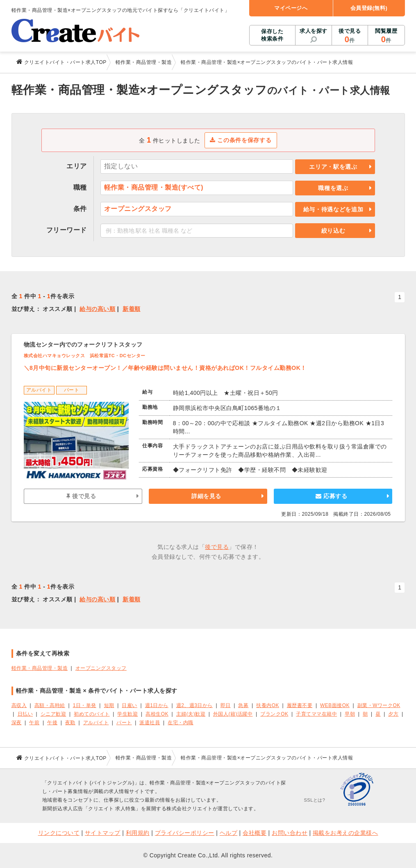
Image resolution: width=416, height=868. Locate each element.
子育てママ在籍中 (316, 714)
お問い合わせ (290, 833)
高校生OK (157, 714)
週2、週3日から (194, 705)
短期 (109, 705)
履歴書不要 (300, 705)
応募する (331, 496)
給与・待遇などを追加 (333, 209)
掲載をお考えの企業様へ (346, 833)
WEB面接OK (335, 705)
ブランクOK (274, 714)
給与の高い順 (97, 309)
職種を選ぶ (333, 188)
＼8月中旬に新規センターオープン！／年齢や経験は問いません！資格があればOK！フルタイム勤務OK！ (165, 368)
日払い (25, 714)
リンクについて (59, 833)
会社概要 (255, 833)
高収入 (19, 705)
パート (124, 723)
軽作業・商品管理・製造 (40, 668)
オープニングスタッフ (101, 668)
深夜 (17, 723)
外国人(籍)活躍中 (233, 714)
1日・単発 (85, 705)
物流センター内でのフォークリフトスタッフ (83, 344)
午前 (34, 723)
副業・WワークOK (379, 705)
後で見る (350, 36)
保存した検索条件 (272, 35)
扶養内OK (268, 705)
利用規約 (138, 833)
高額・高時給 (50, 705)
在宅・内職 (181, 723)
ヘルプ (229, 833)
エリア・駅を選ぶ (333, 167)
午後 (52, 723)
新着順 (132, 309)
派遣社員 (150, 723)
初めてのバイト (92, 714)
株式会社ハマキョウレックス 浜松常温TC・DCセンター (85, 356)
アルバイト (96, 723)
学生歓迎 (127, 714)
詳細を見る (206, 496)
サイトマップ (103, 833)
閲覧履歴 (386, 36)
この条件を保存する (241, 140)
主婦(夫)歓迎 (191, 714)
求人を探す (314, 31)
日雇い (130, 705)
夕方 (393, 714)
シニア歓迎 (53, 714)
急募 (243, 705)
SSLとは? (315, 800)
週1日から (157, 705)
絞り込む (333, 231)
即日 (226, 705)
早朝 (350, 714)
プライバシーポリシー (185, 833)
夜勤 (70, 723)
